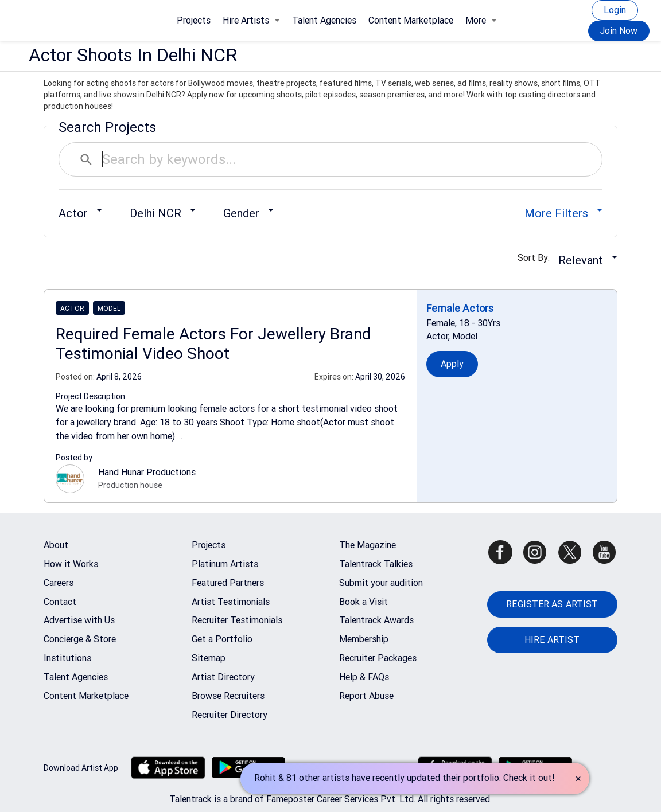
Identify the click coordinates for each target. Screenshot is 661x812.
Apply (452, 364)
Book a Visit (363, 602)
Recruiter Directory (230, 715)
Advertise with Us (79, 620)
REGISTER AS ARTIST (552, 604)
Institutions (67, 658)
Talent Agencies (324, 20)
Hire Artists (251, 20)
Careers (59, 583)
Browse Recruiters (228, 696)
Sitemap (209, 658)
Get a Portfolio (222, 639)
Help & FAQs (364, 677)
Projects (194, 20)
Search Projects (107, 127)
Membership (364, 639)
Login (615, 10)
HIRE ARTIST (552, 640)
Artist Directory (223, 677)
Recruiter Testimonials (237, 620)
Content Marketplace (411, 20)
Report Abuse (366, 696)
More (481, 20)
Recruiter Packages (378, 658)
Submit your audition (381, 583)
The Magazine (368, 545)
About (56, 545)
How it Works (71, 564)
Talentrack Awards (376, 620)
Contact (60, 602)
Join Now (619, 31)
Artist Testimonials (231, 602)
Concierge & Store (80, 639)
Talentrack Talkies (376, 564)
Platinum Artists (225, 564)
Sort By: (537, 258)
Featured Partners (228, 583)
